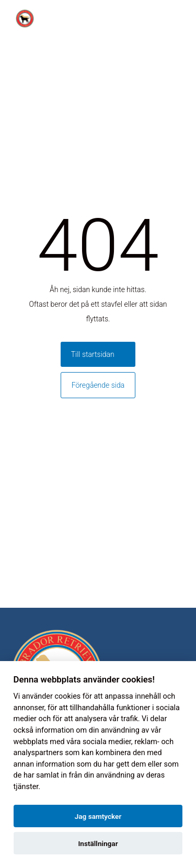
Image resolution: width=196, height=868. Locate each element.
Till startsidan (93, 354)
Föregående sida (98, 385)
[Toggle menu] (182, 19)
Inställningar (98, 843)
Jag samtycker (98, 816)
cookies (67, 696)
